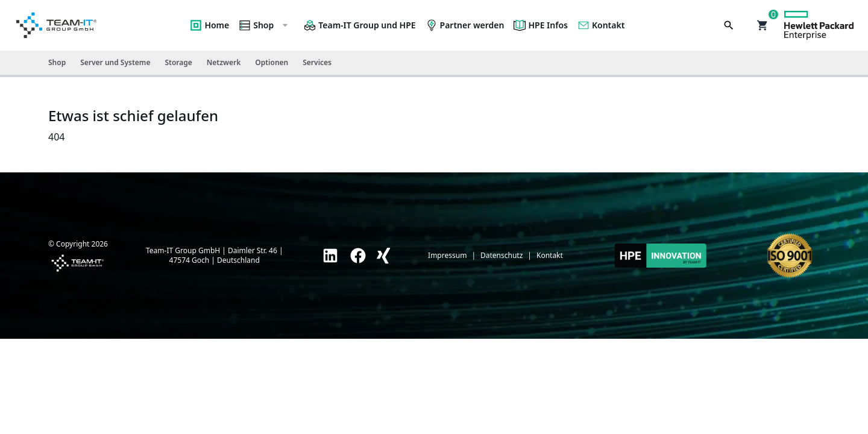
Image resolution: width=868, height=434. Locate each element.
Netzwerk (224, 62)
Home (209, 25)
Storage (178, 62)
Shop (264, 25)
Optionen (272, 62)
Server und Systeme (115, 62)
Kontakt (601, 25)
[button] (763, 25)
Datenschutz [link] (502, 256)
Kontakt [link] (550, 256)
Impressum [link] (447, 256)
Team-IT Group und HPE (360, 25)
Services (317, 62)
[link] (330, 256)
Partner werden (465, 25)
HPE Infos (541, 25)
